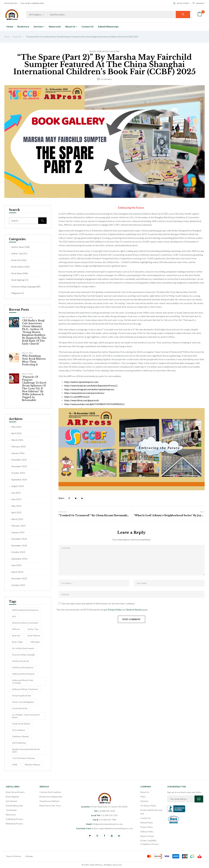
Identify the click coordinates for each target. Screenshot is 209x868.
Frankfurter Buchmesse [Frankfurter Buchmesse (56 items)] (23, 667)
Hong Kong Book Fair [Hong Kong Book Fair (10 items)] (22, 696)
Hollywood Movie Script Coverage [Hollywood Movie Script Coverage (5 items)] (23, 681)
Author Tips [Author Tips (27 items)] (33, 629)
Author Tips (17, 253)
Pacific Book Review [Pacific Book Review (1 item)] (21, 724)
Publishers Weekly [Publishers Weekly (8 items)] (20, 736)
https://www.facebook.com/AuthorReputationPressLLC (91, 386)
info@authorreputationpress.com (105, 824)
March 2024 (17, 572)
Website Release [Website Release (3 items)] (32, 765)
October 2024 (18, 552)
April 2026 (16, 433)
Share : (62, 498)
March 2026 (17, 440)
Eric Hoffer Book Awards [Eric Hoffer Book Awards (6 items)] (23, 648)
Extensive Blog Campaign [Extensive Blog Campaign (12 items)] (24, 655)
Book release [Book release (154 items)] (34, 635)
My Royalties (11, 3)
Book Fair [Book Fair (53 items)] (16, 635)
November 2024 (19, 546)
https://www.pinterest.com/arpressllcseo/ (84, 393)
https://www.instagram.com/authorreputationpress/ (89, 389)
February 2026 (19, 446)
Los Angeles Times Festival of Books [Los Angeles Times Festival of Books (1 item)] (26, 716)
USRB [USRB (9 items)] (15, 765)
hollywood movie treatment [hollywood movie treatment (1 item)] (25, 689)
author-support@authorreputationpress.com (104, 828)
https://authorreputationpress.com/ (81, 382)
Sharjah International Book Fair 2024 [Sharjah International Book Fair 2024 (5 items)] (26, 750)
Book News (17, 273)
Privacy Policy (115, 610)
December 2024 (19, 539)
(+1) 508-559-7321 (105, 815)
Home (7, 37)
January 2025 (18, 532)
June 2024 (16, 565)
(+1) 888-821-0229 (105, 811)
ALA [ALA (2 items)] (14, 616)
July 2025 (16, 493)
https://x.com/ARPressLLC (77, 397)
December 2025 (19, 460)
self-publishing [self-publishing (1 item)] (19, 743)
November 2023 (19, 578)
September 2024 (19, 559)
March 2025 (17, 519)
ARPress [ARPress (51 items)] (16, 629)
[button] (200, 15)
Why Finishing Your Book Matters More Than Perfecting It (34, 360)
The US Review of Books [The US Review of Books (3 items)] (24, 758)
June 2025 (16, 499)
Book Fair (17, 37)
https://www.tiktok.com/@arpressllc (82, 400)
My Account (181, 3)
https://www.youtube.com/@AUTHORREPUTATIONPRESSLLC (95, 404)
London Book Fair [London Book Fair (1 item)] (20, 708)
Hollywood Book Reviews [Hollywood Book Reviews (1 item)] (23, 674)
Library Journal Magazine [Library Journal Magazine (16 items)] (23, 702)
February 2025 (19, 526)
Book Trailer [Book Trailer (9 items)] (17, 642)
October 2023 (18, 585)
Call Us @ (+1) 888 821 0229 (32, 3)
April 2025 (16, 512)
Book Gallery (111, 51)
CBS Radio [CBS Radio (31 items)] (35, 642)
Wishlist (199, 3)
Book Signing (18, 280)
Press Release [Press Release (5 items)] (19, 730)
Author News (18, 247)
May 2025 (16, 506)
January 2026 (18, 453)
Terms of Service (134, 610)
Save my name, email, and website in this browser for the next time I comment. (98, 604)
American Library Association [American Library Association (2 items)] (25, 623)
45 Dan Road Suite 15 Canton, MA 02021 (104, 807)
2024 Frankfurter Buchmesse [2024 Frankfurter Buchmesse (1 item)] (25, 610)
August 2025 (18, 486)
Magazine (16, 293)
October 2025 (18, 473)
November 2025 (19, 466)
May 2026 (16, 427)
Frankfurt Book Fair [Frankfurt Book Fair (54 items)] (21, 661)
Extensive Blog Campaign (24, 287)
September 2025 (19, 480)
